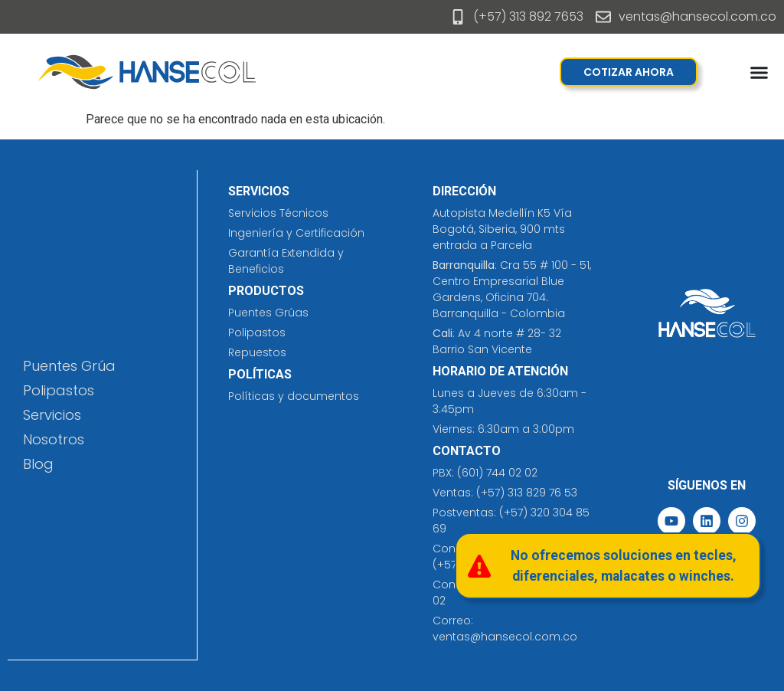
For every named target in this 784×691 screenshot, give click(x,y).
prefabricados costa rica (254, 420)
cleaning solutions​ (242, 420)
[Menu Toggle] (759, 72)
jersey (262, 420)
